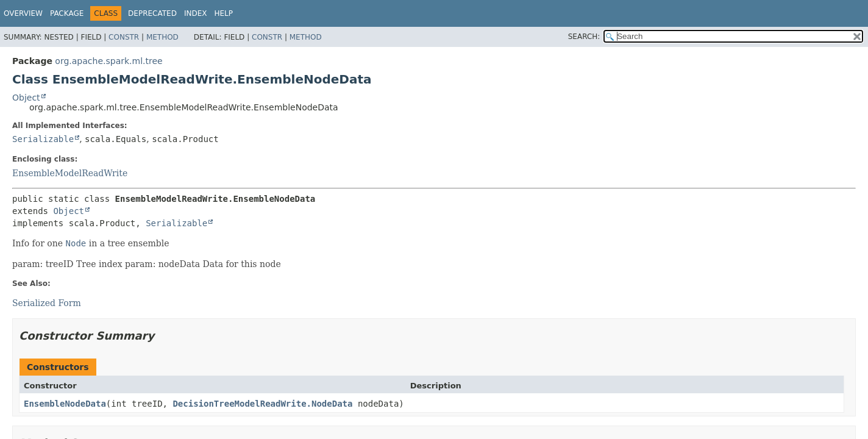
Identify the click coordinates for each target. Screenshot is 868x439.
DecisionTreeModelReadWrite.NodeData (262, 404)
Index (196, 13)
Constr (124, 37)
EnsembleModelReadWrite (70, 173)
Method (162, 37)
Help (223, 13)
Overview (23, 13)
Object (26, 98)
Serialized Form (47, 303)
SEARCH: (584, 37)
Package (67, 13)
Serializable (43, 139)
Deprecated (152, 13)
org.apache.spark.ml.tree (108, 61)
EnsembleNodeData (65, 404)
